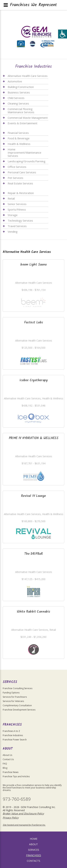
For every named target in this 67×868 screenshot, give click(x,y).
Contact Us (8, 759)
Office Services (17, 167)
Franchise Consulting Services (18, 688)
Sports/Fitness (17, 209)
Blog (5, 768)
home (34, 839)
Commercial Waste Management (28, 118)
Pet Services (15, 178)
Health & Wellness (19, 144)
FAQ (5, 764)
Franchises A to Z (11, 731)
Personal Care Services (22, 172)
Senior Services (17, 204)
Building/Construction (21, 87)
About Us (7, 755)
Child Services (16, 98)
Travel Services (17, 226)
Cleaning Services (18, 103)
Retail (11, 198)
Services (34, 850)
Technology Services (20, 221)
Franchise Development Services (19, 710)
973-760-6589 (17, 799)
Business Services (19, 92)
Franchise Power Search (15, 740)
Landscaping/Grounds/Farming (27, 161)
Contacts (33, 861)
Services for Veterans (13, 701)
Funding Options (11, 693)
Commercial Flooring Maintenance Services (21, 111)
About (33, 844)
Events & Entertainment (23, 123)
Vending (13, 232)
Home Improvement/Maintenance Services (24, 153)
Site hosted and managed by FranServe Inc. (24, 825)
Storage (13, 215)
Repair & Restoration (21, 193)
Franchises (34, 855)
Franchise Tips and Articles (16, 776)
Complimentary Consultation (17, 705)
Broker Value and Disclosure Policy (23, 813)
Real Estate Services (20, 183)
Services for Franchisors (15, 697)
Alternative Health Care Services (28, 76)
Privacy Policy (11, 818)
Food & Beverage (19, 138)
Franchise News (11, 772)
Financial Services (18, 133)
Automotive (15, 81)
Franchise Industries (13, 735)
